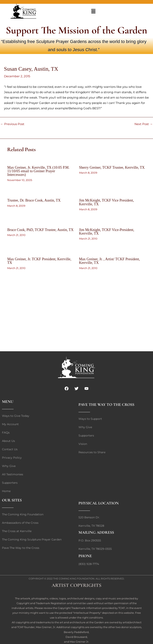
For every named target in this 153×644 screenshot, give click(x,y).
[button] (93, 12)
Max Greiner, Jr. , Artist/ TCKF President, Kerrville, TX (110, 261)
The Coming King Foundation (74, 579)
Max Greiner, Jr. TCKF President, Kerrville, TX (39, 261)
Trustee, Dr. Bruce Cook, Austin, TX (34, 200)
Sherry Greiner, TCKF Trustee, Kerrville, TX (112, 167)
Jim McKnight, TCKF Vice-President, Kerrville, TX (107, 232)
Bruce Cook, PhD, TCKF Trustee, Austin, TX (40, 230)
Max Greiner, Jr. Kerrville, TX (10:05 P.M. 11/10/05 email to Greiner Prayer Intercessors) (38, 171)
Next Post (144, 124)
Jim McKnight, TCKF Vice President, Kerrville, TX (107, 202)
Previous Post (12, 124)
